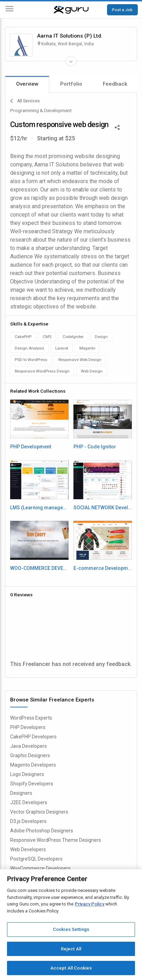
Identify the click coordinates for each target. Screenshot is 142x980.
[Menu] (9, 10)
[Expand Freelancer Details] (71, 61)
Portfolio (71, 84)
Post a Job (122, 10)
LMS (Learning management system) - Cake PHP (40, 508)
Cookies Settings (71, 929)
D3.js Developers (28, 821)
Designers (21, 793)
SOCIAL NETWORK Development (103, 508)
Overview (27, 84)
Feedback (115, 84)
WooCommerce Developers (40, 868)
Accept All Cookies (71, 968)
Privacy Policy (90, 904)
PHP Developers (28, 727)
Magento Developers (33, 765)
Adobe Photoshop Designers (42, 831)
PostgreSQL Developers (36, 859)
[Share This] (117, 127)
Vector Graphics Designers (39, 812)
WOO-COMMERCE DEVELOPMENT (40, 568)
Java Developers (29, 746)
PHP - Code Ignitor (95, 447)
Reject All (71, 949)
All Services (25, 101)
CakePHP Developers (33, 737)
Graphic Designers (30, 755)
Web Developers (28, 849)
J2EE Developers (29, 802)
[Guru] (71, 10)
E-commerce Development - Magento (103, 568)
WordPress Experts (31, 718)
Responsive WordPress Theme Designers (56, 840)
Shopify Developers (32, 784)
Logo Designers (27, 774)
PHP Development (31, 447)
